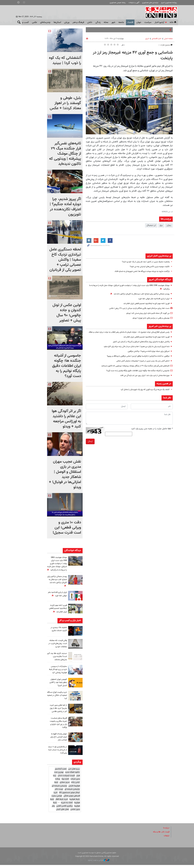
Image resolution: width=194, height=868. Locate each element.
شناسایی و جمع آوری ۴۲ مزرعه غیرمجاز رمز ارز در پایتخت (133, 55)
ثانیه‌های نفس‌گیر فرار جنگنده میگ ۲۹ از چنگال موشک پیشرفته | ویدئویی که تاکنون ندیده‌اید (131, 369)
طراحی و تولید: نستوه (99, 863)
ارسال (90, 445)
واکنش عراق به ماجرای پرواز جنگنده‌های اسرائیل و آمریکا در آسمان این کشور (138, 345)
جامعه (121, 22)
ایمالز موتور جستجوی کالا (69, 796)
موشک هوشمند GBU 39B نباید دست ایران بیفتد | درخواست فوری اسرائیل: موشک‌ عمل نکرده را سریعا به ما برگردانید (58, 565)
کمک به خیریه (67, 806)
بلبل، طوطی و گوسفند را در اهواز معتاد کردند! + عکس (65, 103)
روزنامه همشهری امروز (169, 3)
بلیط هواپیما (74, 802)
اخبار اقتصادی (157, 39)
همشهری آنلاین (160, 12)
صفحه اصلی (168, 39)
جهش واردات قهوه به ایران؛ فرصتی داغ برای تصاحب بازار (58, 740)
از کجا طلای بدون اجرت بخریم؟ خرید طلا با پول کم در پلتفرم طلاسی (57, 711)
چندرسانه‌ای (45, 22)
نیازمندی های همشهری (150, 3)
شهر (113, 22)
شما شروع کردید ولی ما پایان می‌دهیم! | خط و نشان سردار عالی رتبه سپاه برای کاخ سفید (133, 350)
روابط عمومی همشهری (118, 3)
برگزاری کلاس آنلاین (64, 809)
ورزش (67, 22)
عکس (34, 22)
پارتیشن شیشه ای (59, 789)
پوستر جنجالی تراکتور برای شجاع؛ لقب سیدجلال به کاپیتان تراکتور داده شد (139, 294)
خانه (173, 22)
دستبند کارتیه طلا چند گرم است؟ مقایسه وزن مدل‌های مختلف (57, 659)
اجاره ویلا (65, 782)
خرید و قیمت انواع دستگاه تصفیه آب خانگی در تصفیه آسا (59, 698)
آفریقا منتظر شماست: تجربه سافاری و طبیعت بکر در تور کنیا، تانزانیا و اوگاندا (57, 726)
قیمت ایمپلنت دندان (66, 779)
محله (106, 22)
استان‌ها (57, 22)
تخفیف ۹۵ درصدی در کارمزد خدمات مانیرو (58, 632)
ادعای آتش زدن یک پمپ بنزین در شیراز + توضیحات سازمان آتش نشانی (140, 364)
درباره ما (166, 831)
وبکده (57, 782)
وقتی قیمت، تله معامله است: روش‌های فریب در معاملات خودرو (57, 647)
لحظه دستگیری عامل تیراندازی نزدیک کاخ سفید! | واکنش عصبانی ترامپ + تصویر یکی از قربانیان (65, 260)
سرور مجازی (65, 785)
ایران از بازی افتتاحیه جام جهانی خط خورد (153, 299)
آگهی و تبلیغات (134, 3)
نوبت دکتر (59, 792)
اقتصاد (130, 22)
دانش (90, 22)
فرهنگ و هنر (78, 22)
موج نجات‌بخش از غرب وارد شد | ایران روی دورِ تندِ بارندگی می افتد (142, 379)
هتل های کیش (62, 813)
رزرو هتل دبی (74, 772)
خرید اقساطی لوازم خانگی (67, 797)
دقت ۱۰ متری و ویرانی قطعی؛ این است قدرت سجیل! (67, 528)
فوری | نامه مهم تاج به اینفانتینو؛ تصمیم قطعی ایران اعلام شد (144, 304)
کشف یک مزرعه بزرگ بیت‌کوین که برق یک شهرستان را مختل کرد (142, 393)
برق (161, 225)
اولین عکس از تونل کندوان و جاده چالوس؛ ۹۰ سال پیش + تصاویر (67, 313)
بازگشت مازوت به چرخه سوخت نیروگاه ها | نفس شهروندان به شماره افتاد (139, 271)
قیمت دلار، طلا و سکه (160, 835)
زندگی (98, 22)
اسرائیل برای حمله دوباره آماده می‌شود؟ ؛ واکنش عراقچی (146, 355)
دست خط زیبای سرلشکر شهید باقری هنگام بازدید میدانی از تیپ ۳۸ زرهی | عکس (136, 308)
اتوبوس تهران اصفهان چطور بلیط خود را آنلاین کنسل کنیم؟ (57, 685)
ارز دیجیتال (151, 225)
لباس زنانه (75, 785)
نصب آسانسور (61, 772)
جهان (139, 22)
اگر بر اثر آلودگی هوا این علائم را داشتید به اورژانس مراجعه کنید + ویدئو (66, 419)
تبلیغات (166, 839)
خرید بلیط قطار (62, 802)
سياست (148, 22)
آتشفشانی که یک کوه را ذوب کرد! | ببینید (65, 60)
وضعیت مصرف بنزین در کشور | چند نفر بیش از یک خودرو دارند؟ (143, 262)
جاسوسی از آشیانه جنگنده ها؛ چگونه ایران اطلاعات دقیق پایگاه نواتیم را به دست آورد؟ (134, 374)
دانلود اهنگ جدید (72, 775)
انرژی (147, 39)
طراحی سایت (57, 799)
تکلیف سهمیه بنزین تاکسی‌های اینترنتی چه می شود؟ (148, 267)
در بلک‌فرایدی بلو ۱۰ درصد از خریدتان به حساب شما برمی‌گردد (58, 753)
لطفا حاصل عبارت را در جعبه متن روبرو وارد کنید (152, 432)
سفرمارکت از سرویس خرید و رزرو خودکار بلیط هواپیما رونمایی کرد (57, 672)
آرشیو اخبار (159, 22)
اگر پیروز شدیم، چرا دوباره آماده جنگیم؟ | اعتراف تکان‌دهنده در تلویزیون (65, 207)
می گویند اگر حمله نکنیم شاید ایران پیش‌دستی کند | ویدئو (146, 313)
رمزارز (169, 225)
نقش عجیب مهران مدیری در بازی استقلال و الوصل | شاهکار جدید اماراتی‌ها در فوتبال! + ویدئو (65, 474)
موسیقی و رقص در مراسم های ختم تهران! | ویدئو (149, 318)
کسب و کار (24, 22)
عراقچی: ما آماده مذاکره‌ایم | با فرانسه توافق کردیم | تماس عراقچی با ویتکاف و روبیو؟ (134, 359)
